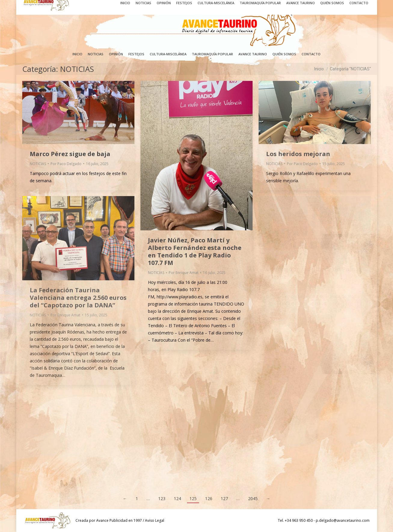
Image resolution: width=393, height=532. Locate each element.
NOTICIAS (38, 164)
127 (224, 498)
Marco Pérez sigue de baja (70, 154)
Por (66, 164)
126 (209, 498)
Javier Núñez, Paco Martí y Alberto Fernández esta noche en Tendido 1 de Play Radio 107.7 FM (195, 251)
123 (162, 498)
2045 (253, 498)
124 (177, 498)
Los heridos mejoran (298, 154)
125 (193, 498)
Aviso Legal (155, 520)
